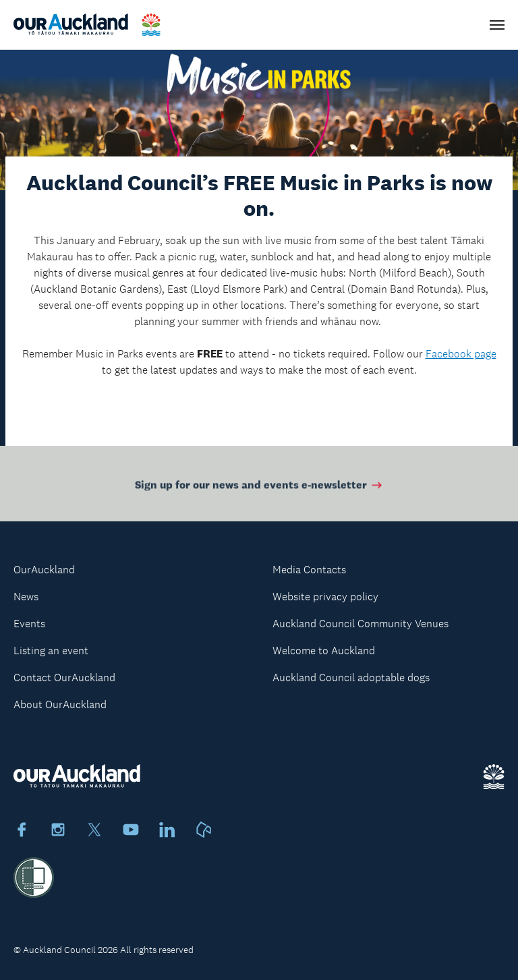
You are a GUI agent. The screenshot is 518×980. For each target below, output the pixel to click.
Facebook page (461, 354)
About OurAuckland (60, 704)
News (26, 597)
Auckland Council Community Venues (361, 624)
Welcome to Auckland (324, 651)
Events (29, 624)
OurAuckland (44, 570)
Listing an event (51, 651)
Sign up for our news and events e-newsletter (259, 487)
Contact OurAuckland (64, 678)
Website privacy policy (325, 597)
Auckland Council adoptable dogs (351, 678)
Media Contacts (309, 570)
